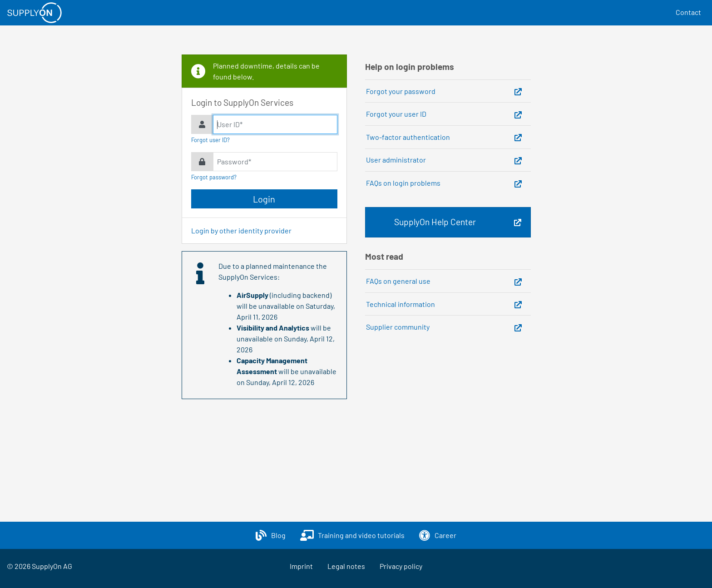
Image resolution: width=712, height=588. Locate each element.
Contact (688, 12)
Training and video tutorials (361, 535)
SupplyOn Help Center (435, 222)
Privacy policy (401, 566)
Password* (234, 161)
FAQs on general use (398, 281)
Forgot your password (401, 91)
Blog (278, 535)
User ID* (230, 124)
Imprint (301, 566)
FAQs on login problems (403, 183)
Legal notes (346, 566)
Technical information (400, 304)
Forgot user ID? (210, 140)
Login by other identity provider (241, 230)
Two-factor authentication (408, 137)
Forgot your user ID (396, 114)
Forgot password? (214, 177)
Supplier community (398, 327)
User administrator (396, 160)
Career (445, 535)
